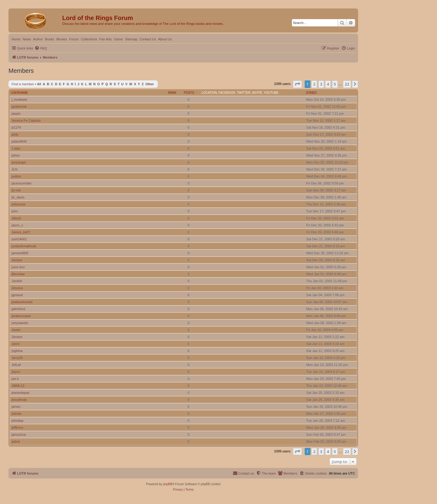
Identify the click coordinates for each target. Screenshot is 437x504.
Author (38, 39)
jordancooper (21, 316)
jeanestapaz (20, 393)
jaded (16, 441)
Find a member (23, 84)
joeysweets (20, 323)
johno (16, 155)
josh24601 (19, 239)
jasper (16, 113)
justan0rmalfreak (24, 246)
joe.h (15, 379)
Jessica (17, 288)
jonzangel (19, 162)
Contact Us (148, 39)
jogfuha (17, 351)
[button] (297, 84)
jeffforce (17, 428)
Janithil (17, 281)
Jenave (17, 337)
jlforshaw (18, 274)
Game (118, 39)
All (39, 84)
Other (150, 84)
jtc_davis (18, 197)
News (27, 39)
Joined (311, 93)
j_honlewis (19, 100)
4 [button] (328, 84)
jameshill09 (20, 253)
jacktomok (19, 107)
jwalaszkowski (22, 302)
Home (16, 39)
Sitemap (131, 39)
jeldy (15, 134)
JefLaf (16, 365)
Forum (74, 39)
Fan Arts (105, 39)
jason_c (17, 225)
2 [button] (314, 84)
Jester (16, 330)
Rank (172, 93)
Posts (189, 93)
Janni (15, 344)
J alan (16, 148)
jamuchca (19, 435)
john (15, 211)
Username (20, 93)
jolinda (16, 414)
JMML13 (18, 386)
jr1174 (16, 127)
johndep (17, 421)
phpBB (168, 484)
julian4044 (19, 141)
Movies (62, 39)
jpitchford (18, 309)
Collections (89, 39)
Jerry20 (17, 358)
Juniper (17, 260)
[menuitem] (41, 48)
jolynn (16, 372)
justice (16, 176)
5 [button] (335, 84)
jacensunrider (22, 183)
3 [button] (321, 84)
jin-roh (16, 190)
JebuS (16, 218)
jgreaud (17, 295)
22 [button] (347, 84)
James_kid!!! (21, 232)
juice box (18, 267)
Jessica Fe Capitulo (26, 120)
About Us (165, 39)
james (16, 407)
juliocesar (19, 204)
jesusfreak (19, 400)
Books (50, 39)
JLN (15, 169)
